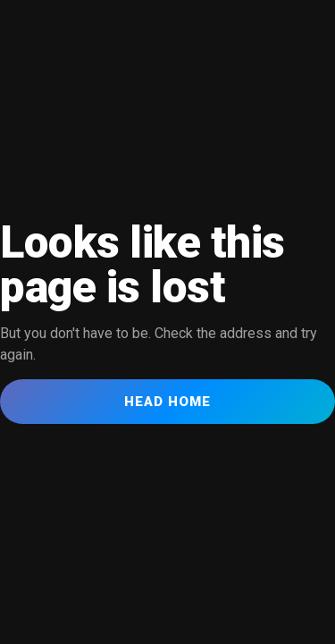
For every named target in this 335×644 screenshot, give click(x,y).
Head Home (167, 402)
